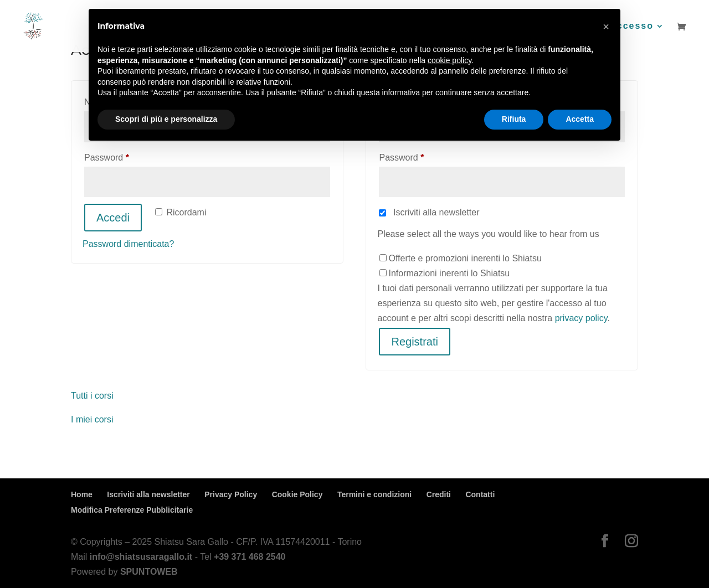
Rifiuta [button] (514, 119)
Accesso (631, 26)
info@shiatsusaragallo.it (141, 557)
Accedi (113, 218)
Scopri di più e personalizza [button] (166, 119)
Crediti (439, 494)
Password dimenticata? (128, 244)
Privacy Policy (231, 494)
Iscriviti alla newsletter (148, 494)
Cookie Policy (297, 494)
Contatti (480, 494)
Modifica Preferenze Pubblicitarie (132, 510)
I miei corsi (92, 419)
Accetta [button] (580, 119)
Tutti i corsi (92, 396)
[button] (606, 27)
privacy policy (581, 318)
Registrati (414, 342)
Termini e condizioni (374, 494)
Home (82, 494)
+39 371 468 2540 (250, 557)
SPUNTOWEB (149, 572)
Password (125, 156)
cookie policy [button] (449, 60)
